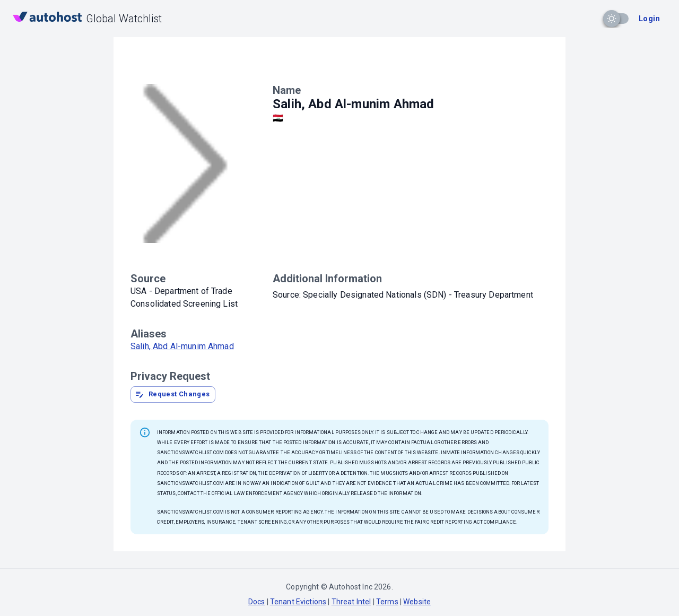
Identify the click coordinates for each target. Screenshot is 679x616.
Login (649, 19)
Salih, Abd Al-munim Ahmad (182, 346)
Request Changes (172, 394)
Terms (387, 602)
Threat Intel (351, 602)
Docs (257, 602)
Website (417, 602)
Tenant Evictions (298, 602)
